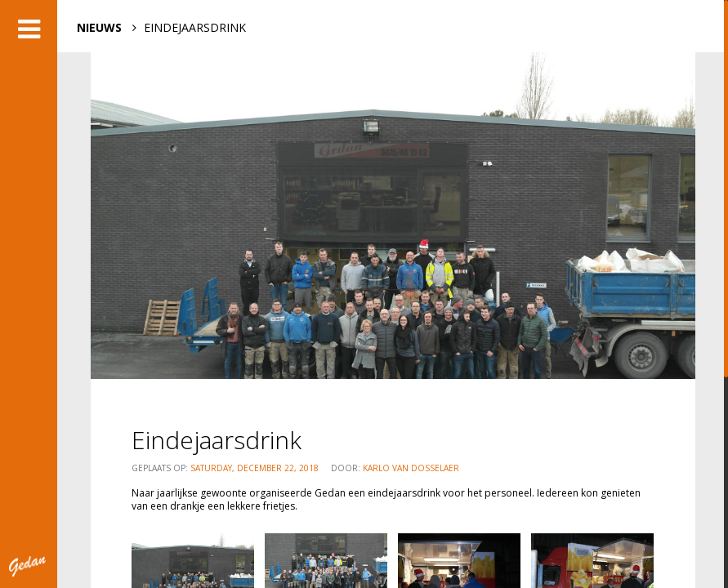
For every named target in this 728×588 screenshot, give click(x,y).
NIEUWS (99, 27)
